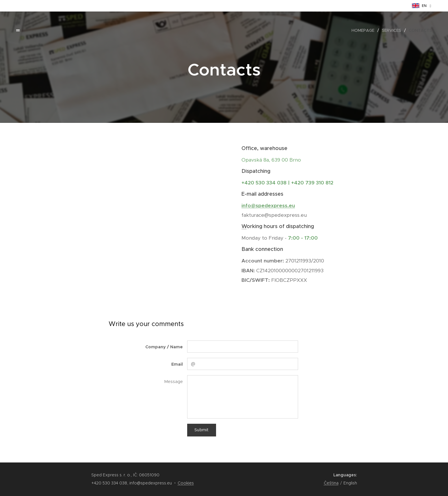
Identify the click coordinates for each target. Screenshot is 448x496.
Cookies (186, 483)
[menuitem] (365, 30)
